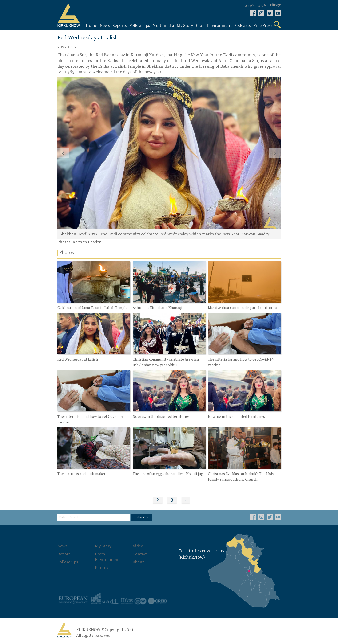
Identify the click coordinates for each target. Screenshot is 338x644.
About (138, 562)
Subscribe (141, 517)
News (62, 546)
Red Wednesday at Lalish (78, 360)
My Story (103, 546)
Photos (102, 568)
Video (138, 546)
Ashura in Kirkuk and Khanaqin (159, 308)
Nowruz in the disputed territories (161, 417)
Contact (140, 554)
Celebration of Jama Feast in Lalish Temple (92, 308)
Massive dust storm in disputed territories (243, 308)
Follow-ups (68, 562)
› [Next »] (186, 500)
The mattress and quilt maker (81, 474)
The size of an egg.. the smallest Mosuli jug (168, 474)
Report (64, 554)
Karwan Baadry (87, 242)
